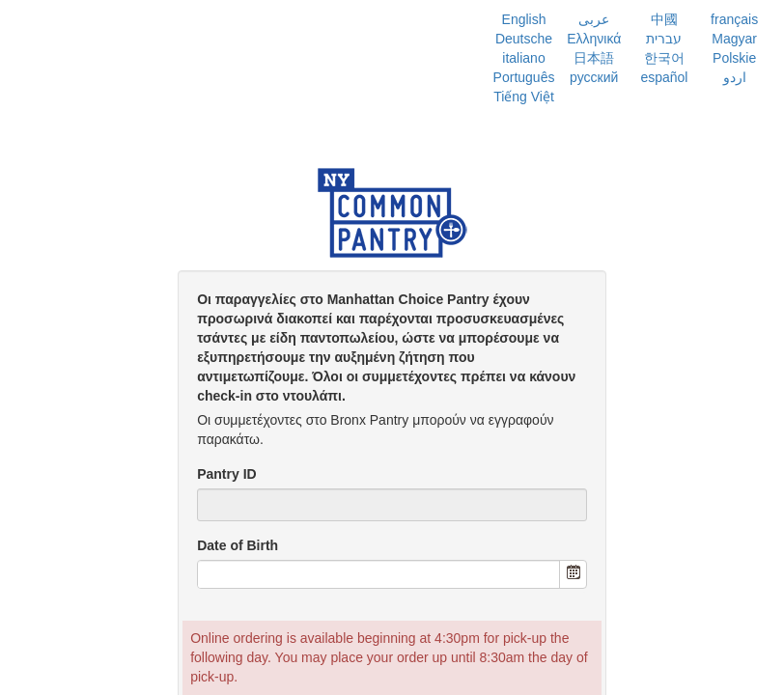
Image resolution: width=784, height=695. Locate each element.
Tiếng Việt (524, 97)
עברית (664, 39)
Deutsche (524, 39)
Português (524, 77)
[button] (573, 574)
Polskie (734, 58)
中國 (664, 19)
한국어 (664, 58)
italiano (523, 58)
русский (594, 77)
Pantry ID (226, 474)
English (524, 19)
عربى (594, 19)
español (664, 77)
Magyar (734, 39)
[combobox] (379, 574)
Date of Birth (238, 545)
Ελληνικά (594, 39)
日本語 (594, 58)
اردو (735, 77)
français (734, 19)
